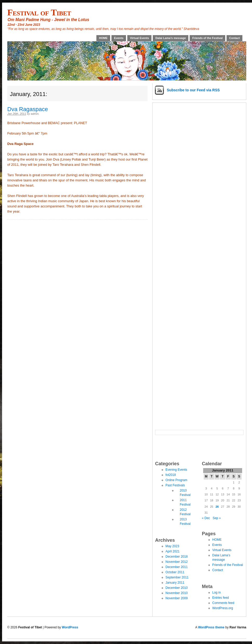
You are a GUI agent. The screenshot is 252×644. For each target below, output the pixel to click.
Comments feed (223, 603)
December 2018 (177, 557)
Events (119, 38)
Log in (217, 592)
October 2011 (175, 572)
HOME (103, 38)
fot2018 (171, 475)
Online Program (176, 480)
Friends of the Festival (207, 38)
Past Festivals (175, 485)
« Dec (206, 518)
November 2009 (177, 598)
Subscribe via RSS (193, 90)
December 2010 (177, 588)
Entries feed (221, 598)
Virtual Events (139, 38)
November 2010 (177, 593)
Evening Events (176, 470)
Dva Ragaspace (28, 109)
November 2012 (177, 562)
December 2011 (177, 567)
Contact (234, 38)
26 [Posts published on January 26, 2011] (217, 507)
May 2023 (172, 546)
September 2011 (177, 577)
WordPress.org (223, 608)
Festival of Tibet (39, 12)
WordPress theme (211, 627)
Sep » (217, 518)
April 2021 (173, 551)
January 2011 (175, 583)
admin (35, 114)
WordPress (70, 627)
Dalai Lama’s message (171, 38)
